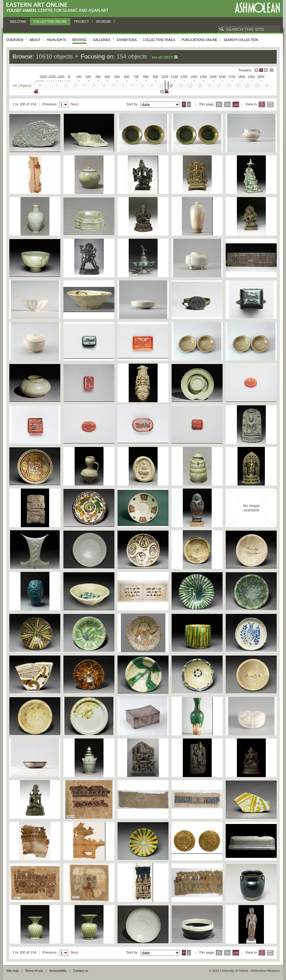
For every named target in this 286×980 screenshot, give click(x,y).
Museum (104, 22)
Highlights (56, 40)
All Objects (22, 86)
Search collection (241, 40)
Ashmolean (257, 8)
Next (75, 104)
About (35, 40)
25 (219, 105)
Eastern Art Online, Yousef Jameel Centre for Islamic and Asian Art (59, 8)
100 (236, 105)
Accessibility (58, 971)
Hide (266, 70)
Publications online (199, 40)
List (270, 104)
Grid (262, 104)
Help (272, 70)
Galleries (101, 40)
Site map (12, 971)
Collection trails (159, 40)
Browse (80, 40)
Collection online (50, 22)
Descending (189, 104)
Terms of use (34, 971)
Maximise (256, 70)
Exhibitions (127, 40)
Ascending (184, 104)
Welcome (18, 22)
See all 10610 (162, 57)
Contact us (81, 971)
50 (228, 105)
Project (81, 22)
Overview (15, 40)
